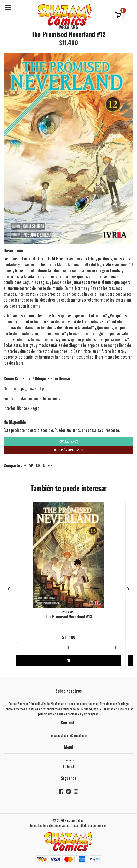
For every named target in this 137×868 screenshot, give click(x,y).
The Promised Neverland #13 (69, 617)
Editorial (68, 766)
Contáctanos (69, 441)
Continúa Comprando (69, 450)
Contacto (68, 760)
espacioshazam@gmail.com (69, 735)
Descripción (13, 251)
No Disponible (15, 422)
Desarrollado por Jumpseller (89, 825)
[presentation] (9, 589)
